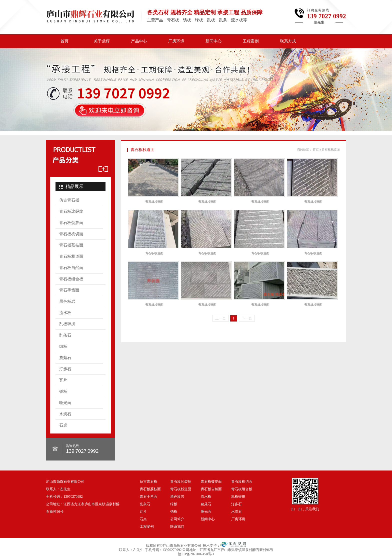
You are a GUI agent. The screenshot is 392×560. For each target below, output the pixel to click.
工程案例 (251, 41)
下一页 (247, 318)
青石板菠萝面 (71, 223)
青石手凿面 (69, 290)
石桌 (63, 425)
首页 (64, 41)
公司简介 (177, 519)
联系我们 (177, 527)
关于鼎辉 (102, 41)
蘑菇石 (65, 358)
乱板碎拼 (67, 324)
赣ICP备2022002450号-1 (196, 554)
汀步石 (65, 369)
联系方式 (288, 41)
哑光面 (65, 403)
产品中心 (139, 41)
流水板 (65, 313)
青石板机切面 (71, 234)
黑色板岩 (67, 301)
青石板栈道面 (71, 256)
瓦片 (63, 380)
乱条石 (65, 335)
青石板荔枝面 (71, 245)
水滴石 (65, 414)
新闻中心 (213, 41)
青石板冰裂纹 (71, 211)
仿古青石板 (69, 200)
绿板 (63, 346)
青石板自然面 (71, 268)
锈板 (63, 391)
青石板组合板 (71, 279)
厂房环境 (176, 41)
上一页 (220, 318)
